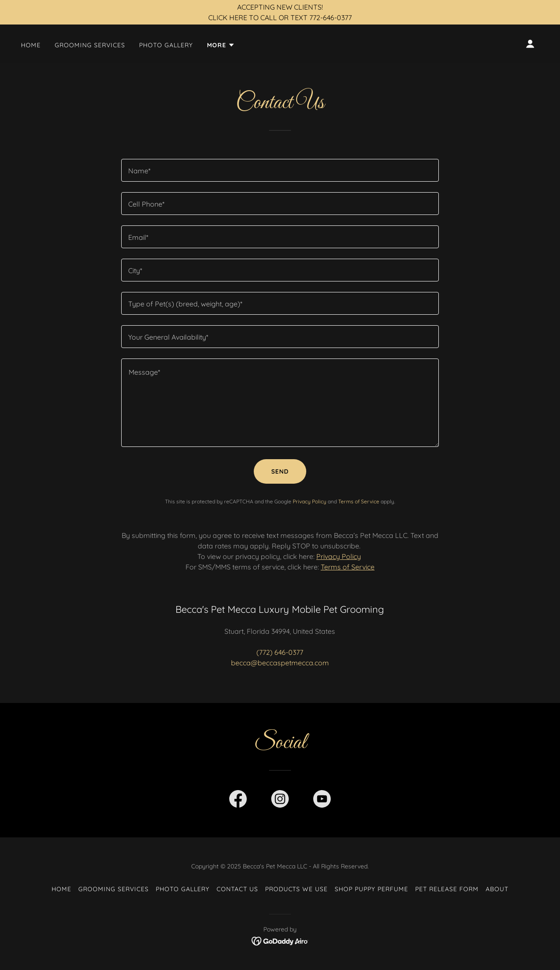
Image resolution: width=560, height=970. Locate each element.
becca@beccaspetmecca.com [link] (280, 663)
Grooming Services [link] (90, 45)
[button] (221, 45)
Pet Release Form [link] (447, 889)
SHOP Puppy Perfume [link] (371, 889)
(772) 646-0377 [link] (280, 652)
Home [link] (31, 45)
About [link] (497, 889)
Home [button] (61, 889)
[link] (238, 801)
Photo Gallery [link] (166, 45)
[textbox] (280, 170)
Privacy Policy (339, 556)
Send (280, 471)
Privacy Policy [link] (310, 501)
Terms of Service (348, 567)
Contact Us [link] (237, 889)
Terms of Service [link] (359, 501)
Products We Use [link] (297, 889)
